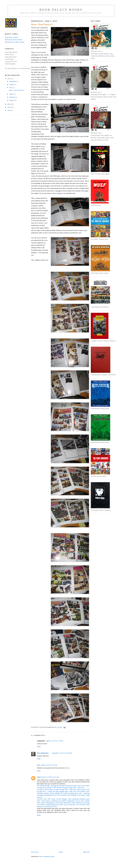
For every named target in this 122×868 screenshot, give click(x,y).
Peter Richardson (43, 753)
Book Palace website (11, 37)
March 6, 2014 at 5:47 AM (49, 765)
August (12, 84)
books (68, 768)
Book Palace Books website (14, 40)
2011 (9, 107)
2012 (9, 104)
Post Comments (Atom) (47, 856)
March (11, 94)
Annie (39, 777)
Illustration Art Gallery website (15, 42)
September (13, 81)
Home (61, 852)
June (11, 88)
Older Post (86, 852)
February (12, 97)
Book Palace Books (61, 10)
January (12, 100)
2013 (9, 79)
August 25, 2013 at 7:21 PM (54, 741)
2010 (9, 110)
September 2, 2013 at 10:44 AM (62, 753)
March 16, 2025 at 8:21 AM (50, 777)
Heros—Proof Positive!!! (17, 90)
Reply (39, 746)
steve (39, 765)
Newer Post (35, 852)
